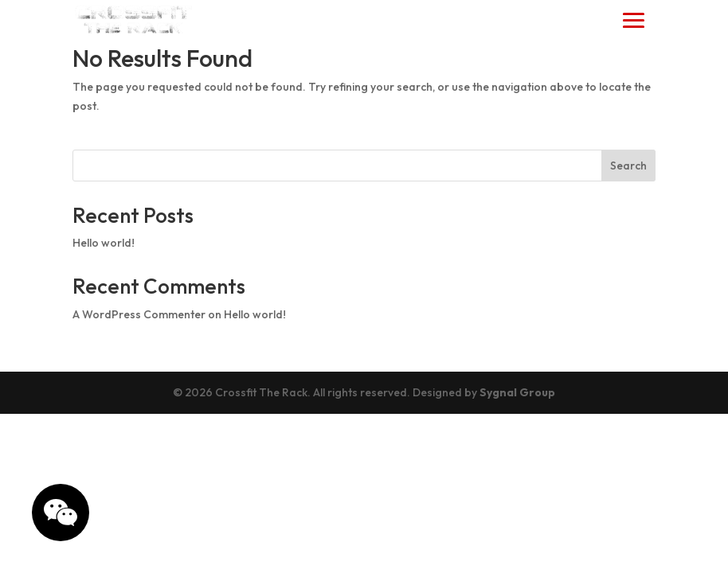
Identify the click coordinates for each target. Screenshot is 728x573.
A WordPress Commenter (139, 314)
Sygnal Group (517, 392)
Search (628, 166)
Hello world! (104, 243)
